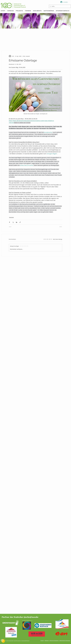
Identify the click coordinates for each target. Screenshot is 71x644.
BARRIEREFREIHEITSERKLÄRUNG (65, 641)
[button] (28, 11)
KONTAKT (42, 641)
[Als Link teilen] (20, 222)
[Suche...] (60, 6)
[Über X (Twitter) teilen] (13, 222)
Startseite (11, 217)
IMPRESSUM (47, 641)
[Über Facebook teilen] (9, 222)
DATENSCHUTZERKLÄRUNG (54, 641)
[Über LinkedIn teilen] (17, 222)
